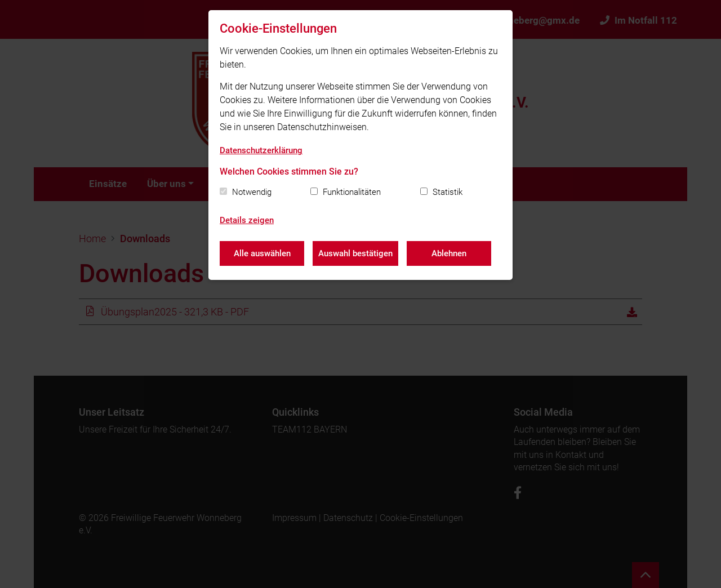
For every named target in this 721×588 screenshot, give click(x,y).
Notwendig (252, 192)
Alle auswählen (262, 253)
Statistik (448, 192)
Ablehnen (449, 253)
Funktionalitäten (352, 192)
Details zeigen (247, 220)
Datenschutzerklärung (261, 150)
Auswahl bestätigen (355, 253)
